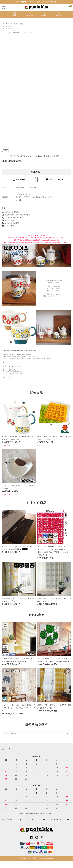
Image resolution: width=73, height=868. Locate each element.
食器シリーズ (28, 32)
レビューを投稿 (9, 226)
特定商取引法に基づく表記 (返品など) (16, 215)
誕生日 (10, 28)
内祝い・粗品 (12, 30)
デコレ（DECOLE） (14, 32)
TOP (3, 26)
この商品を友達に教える (12, 218)
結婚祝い (11, 26)
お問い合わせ (19, 180)
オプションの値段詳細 (11, 212)
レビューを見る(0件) (10, 223)
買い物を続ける (9, 220)
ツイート (5, 208)
